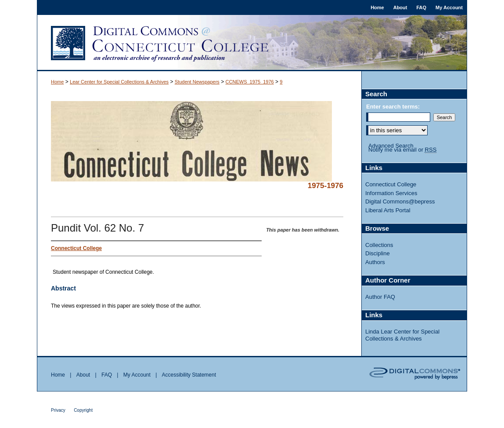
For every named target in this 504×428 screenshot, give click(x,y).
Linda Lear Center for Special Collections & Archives (402, 335)
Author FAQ (380, 297)
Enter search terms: (393, 107)
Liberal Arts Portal (388, 210)
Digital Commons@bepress (400, 201)
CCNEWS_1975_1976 (250, 82)
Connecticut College (391, 184)
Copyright (83, 410)
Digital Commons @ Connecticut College (252, 43)
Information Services (391, 193)
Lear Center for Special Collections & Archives (119, 82)
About (83, 375)
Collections (379, 245)
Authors (375, 262)
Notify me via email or (402, 150)
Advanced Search (391, 146)
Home (57, 82)
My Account (137, 375)
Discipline (378, 253)
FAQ (107, 375)
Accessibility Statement (189, 375)
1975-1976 (326, 186)
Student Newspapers (197, 82)
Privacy (58, 410)
